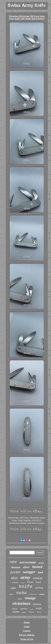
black (38, 582)
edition (38, 578)
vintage (30, 598)
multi (39, 608)
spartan (24, 609)
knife (26, 587)
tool (40, 572)
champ (39, 612)
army (25, 577)
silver (26, 567)
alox (14, 578)
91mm (30, 582)
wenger (29, 572)
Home (27, 622)
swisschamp (28, 563)
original (42, 594)
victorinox (21, 603)
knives (37, 604)
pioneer (15, 582)
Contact (27, 631)
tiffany (11, 594)
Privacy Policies (27, 635)
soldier (13, 588)
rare (13, 562)
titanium (16, 567)
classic (15, 609)
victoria (16, 612)
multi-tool (33, 594)
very (20, 599)
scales (23, 583)
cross (32, 609)
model (41, 563)
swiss (21, 593)
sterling (39, 588)
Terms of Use (27, 639)
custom (31, 612)
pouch (24, 612)
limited (37, 567)
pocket (15, 572)
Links (27, 627)
